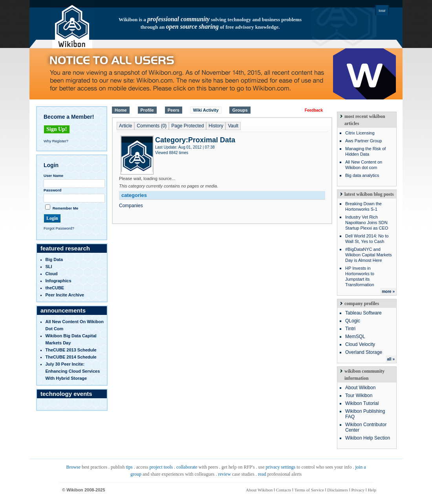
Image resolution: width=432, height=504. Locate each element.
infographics (59, 281)
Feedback (314, 110)
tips (129, 467)
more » (388, 292)
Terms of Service (309, 490)
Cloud (52, 274)
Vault (233, 126)
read (262, 474)
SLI (49, 267)
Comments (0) (152, 126)
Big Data (54, 259)
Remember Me (66, 208)
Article (125, 126)
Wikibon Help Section (368, 438)
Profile (147, 110)
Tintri (350, 329)
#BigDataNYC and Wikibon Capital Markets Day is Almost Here (369, 255)
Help (372, 490)
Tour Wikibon (359, 395)
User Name (53, 176)
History (216, 126)
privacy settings (281, 467)
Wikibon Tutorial (362, 403)
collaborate (187, 467)
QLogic (353, 321)
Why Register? (56, 141)
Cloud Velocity (360, 344)
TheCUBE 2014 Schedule (71, 357)
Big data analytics (362, 175)
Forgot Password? (59, 228)
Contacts (284, 490)
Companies (131, 206)
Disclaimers (338, 490)
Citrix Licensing (360, 133)
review (224, 474)
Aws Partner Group (363, 141)
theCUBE (55, 288)
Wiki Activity (206, 110)
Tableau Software (363, 313)
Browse (73, 467)
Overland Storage (364, 352)
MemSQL (355, 337)
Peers (174, 110)
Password (52, 190)
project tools (161, 467)
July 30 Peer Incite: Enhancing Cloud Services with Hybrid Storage (73, 371)
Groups (240, 110)
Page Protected (188, 126)
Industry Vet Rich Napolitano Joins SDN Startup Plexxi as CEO (367, 223)
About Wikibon (360, 388)
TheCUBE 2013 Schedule (71, 350)
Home (121, 110)
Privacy (358, 490)
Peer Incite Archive (65, 295)
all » (391, 359)
